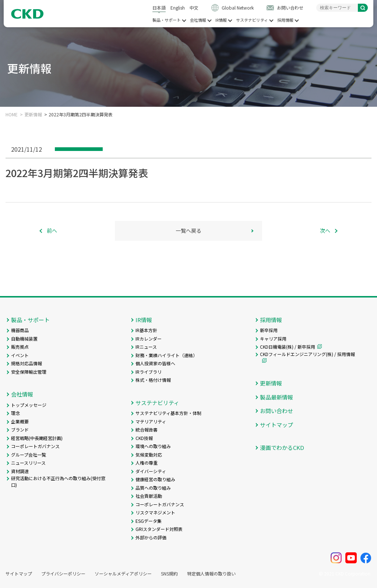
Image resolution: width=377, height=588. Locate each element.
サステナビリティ (252, 20)
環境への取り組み (153, 446)
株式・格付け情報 (153, 380)
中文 (194, 8)
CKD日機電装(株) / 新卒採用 (288, 347)
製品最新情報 (276, 397)
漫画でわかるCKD (282, 448)
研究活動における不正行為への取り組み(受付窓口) (58, 481)
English (178, 8)
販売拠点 (20, 347)
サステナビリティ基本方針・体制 (168, 413)
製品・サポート (167, 20)
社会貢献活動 (149, 496)
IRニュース (146, 347)
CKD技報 (144, 438)
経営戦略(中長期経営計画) (37, 438)
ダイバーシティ (151, 471)
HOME (12, 115)
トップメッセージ (29, 405)
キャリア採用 (273, 339)
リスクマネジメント (155, 512)
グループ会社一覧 (29, 455)
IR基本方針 (146, 330)
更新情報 (33, 115)
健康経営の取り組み (155, 479)
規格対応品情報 (27, 363)
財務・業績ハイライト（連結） (166, 355)
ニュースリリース (28, 463)
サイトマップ (276, 425)
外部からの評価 (151, 537)
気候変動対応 (149, 455)
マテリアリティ (151, 421)
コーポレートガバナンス (35, 446)
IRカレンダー (149, 339)
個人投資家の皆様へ (155, 363)
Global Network (238, 8)
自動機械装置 (24, 339)
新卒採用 (269, 330)
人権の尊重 (147, 463)
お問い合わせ (290, 8)
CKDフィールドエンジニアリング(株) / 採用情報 (307, 354)
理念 (15, 413)
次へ (325, 230)
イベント (20, 355)
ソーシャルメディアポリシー (123, 574)
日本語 (159, 8)
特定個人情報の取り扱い (211, 574)
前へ (52, 230)
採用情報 (285, 20)
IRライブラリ (149, 372)
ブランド (20, 429)
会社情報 (198, 20)
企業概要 (20, 421)
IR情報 (221, 20)
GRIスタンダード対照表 (159, 529)
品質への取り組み (153, 488)
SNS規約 (169, 574)
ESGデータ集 (149, 521)
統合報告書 (147, 429)
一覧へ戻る (188, 230)
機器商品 (20, 330)
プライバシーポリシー (63, 574)
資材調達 (20, 471)
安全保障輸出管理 (29, 372)
